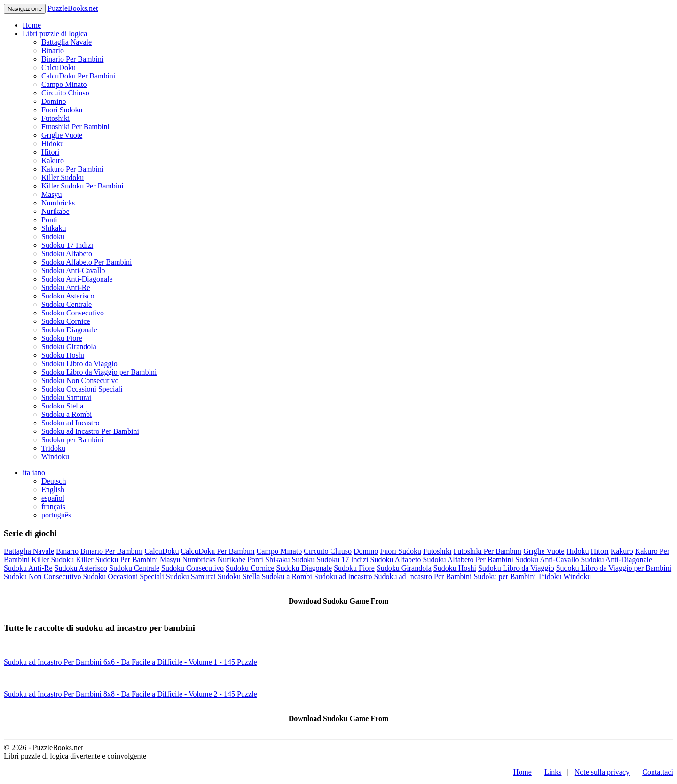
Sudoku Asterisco (68, 296)
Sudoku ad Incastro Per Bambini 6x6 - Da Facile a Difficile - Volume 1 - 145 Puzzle (130, 662)
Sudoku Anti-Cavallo (73, 270)
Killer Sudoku (63, 177)
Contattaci (658, 772)
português (56, 515)
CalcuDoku (59, 67)
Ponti (49, 220)
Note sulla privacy (602, 772)
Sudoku (53, 237)
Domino (54, 101)
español (53, 498)
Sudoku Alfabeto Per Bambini (87, 262)
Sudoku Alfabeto (67, 254)
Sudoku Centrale (67, 304)
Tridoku (53, 448)
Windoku (55, 457)
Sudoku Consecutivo (73, 313)
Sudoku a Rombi (67, 414)
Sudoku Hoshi (63, 355)
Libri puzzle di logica (55, 34)
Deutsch (54, 481)
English (53, 490)
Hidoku (53, 144)
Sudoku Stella (62, 406)
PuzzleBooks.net (73, 8)
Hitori (50, 152)
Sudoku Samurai (66, 397)
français (53, 506)
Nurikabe (55, 211)
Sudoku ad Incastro (71, 423)
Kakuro (53, 161)
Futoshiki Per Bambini (75, 127)
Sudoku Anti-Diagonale (77, 279)
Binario (53, 51)
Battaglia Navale (67, 42)
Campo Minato (64, 84)
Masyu (52, 194)
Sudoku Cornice (66, 321)
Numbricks (58, 203)
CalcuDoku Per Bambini (78, 76)
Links (553, 772)
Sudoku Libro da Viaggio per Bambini (99, 372)
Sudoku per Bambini (72, 440)
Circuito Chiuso (65, 93)
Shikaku (54, 228)
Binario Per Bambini (72, 59)
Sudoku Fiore (62, 338)
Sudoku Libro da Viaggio (79, 364)
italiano (34, 473)
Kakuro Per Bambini (72, 169)
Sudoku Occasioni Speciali (82, 389)
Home (32, 25)
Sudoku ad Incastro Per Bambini (90, 431)
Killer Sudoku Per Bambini (83, 186)
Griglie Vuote (62, 135)
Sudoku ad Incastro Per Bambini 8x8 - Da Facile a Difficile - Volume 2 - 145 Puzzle (130, 694)
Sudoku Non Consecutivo (80, 380)
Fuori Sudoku (62, 110)
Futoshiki (55, 118)
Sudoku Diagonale (69, 330)
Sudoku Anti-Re (66, 287)
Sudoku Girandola (69, 347)
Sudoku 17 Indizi (67, 245)
